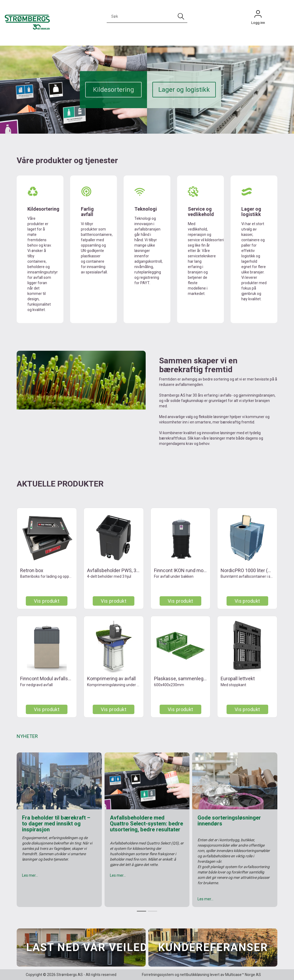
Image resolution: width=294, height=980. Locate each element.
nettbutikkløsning (194, 975)
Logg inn (258, 15)
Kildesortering (114, 90)
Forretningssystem (158, 975)
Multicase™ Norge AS (243, 975)
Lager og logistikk (184, 90)
